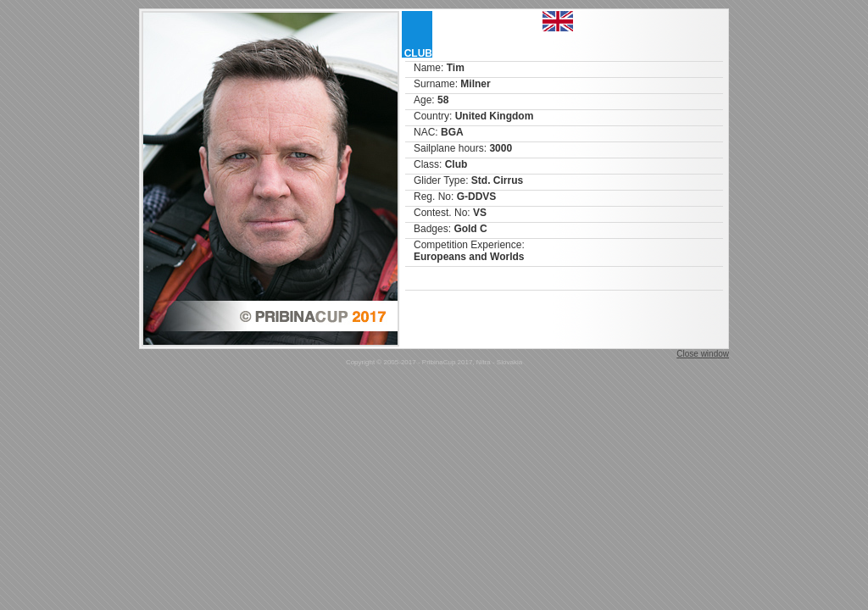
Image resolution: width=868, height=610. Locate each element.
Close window (703, 354)
